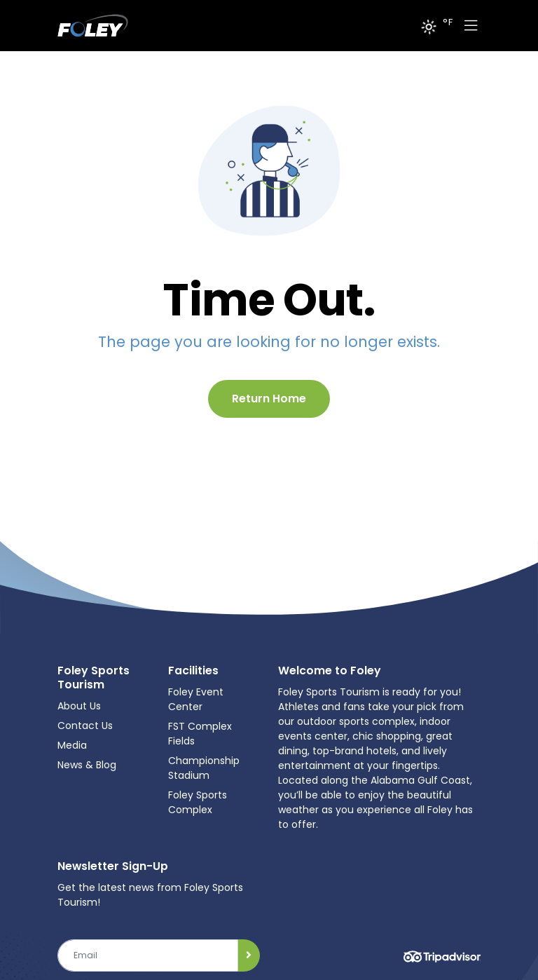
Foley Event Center (196, 699)
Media (72, 745)
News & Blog (87, 765)
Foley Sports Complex (198, 802)
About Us (79, 706)
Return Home (269, 399)
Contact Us (85, 726)
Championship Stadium (204, 768)
